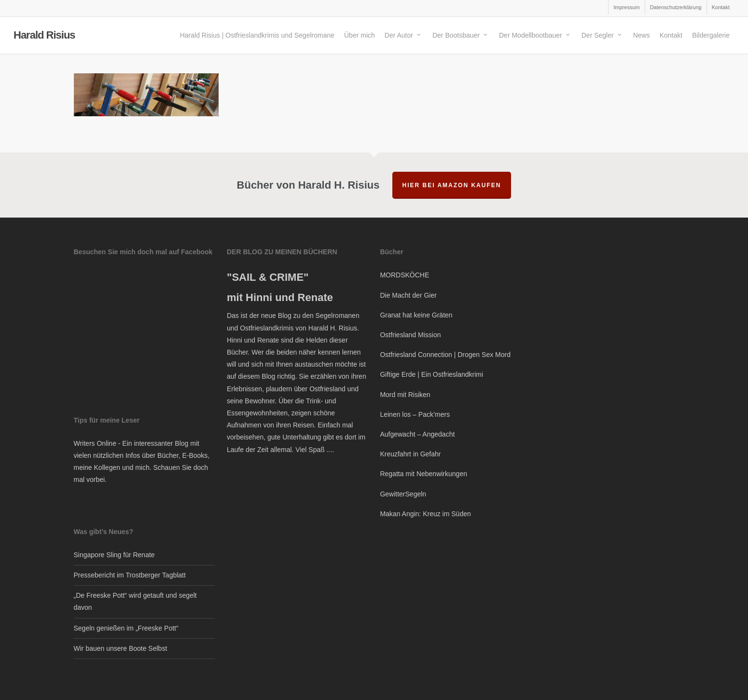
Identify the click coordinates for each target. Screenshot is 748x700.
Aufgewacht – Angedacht (417, 434)
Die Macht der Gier (408, 295)
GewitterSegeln (403, 494)
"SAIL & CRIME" (268, 277)
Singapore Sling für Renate (114, 555)
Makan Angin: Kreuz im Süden (425, 514)
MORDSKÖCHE (404, 275)
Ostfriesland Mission (410, 335)
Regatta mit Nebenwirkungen (423, 474)
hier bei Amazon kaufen (452, 185)
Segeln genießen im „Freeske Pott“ (126, 628)
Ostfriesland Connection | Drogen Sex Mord (445, 355)
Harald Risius (44, 36)
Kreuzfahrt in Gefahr (410, 454)
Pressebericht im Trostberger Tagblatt (130, 575)
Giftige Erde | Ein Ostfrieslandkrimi (431, 374)
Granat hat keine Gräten (416, 315)
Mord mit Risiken (405, 395)
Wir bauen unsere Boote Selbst (121, 648)
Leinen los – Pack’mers (415, 414)
